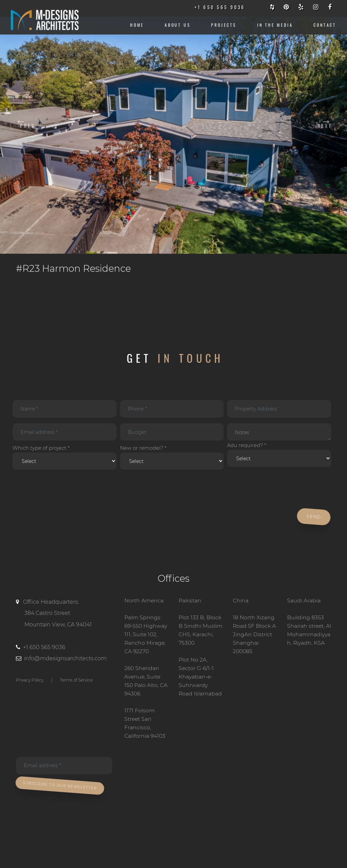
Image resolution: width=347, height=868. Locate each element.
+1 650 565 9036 (44, 649)
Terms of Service (76, 682)
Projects (224, 25)
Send (314, 519)
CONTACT (325, 25)
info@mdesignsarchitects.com (65, 661)
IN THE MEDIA (275, 25)
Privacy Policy (30, 682)
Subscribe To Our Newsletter (62, 788)
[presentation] (62, 492)
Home (137, 25)
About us (178, 25)
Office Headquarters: (65, 617)
